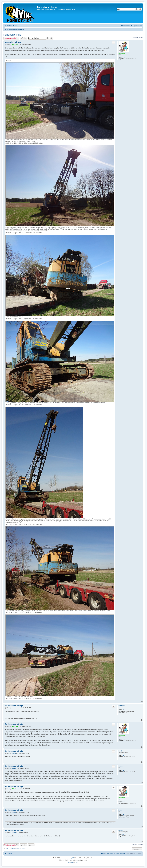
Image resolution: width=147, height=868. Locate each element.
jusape (120, 810)
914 (124, 814)
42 (123, 834)
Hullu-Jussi (122, 53)
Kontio (120, 751)
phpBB (72, 858)
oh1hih (121, 830)
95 (123, 755)
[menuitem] (15, 26)
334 (124, 710)
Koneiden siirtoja (12, 35)
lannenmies (122, 706)
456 (124, 770)
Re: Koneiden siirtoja (14, 706)
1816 (124, 57)
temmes (121, 766)
